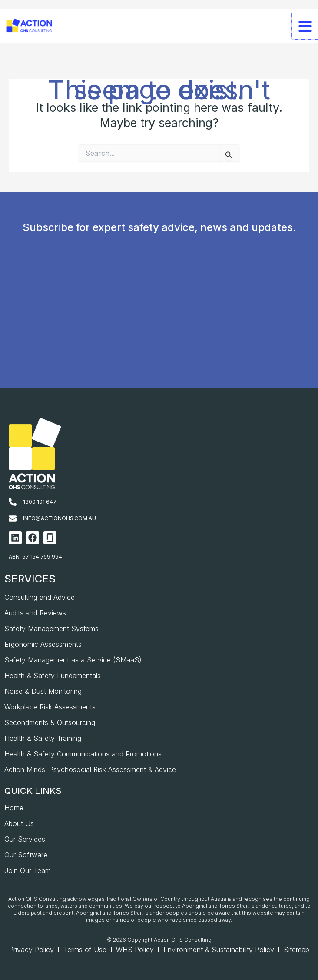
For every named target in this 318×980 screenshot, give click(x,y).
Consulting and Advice (40, 597)
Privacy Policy (31, 950)
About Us (19, 823)
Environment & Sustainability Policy (219, 950)
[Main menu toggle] (305, 35)
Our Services (25, 839)
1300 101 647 (40, 502)
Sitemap (296, 950)
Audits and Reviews (35, 613)
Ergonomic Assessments (43, 644)
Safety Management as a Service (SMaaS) (73, 660)
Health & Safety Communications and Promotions (83, 754)
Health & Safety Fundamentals (53, 676)
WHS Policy (135, 950)
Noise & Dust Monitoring (43, 691)
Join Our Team (28, 870)
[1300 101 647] (13, 502)
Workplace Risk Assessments (50, 707)
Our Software (26, 855)
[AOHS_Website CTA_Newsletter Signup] (157, 324)
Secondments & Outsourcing (50, 722)
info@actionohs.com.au (60, 518)
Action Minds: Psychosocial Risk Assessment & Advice (90, 769)
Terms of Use (85, 950)
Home (14, 808)
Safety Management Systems (51, 629)
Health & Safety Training (43, 738)
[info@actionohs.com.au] (13, 518)
